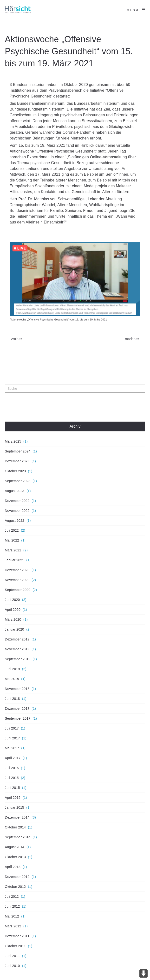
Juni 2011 (12, 956)
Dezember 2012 (17, 877)
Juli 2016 (12, 768)
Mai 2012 (12, 916)
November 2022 (17, 511)
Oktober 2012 (15, 887)
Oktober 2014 (15, 827)
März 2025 (13, 441)
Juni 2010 (12, 966)
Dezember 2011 (17, 936)
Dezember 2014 (17, 817)
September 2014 (18, 837)
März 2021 (13, 550)
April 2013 (13, 867)
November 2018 (17, 689)
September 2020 (18, 590)
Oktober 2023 (15, 471)
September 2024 (18, 451)
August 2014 (15, 847)
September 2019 (18, 659)
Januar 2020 (14, 629)
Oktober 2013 (15, 857)
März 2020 (13, 619)
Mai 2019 (12, 679)
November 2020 (17, 580)
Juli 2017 (12, 728)
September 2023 (18, 481)
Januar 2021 (14, 560)
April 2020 (13, 610)
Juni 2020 (12, 600)
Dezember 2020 (17, 570)
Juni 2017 (12, 738)
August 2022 (15, 521)
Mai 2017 (12, 748)
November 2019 (17, 649)
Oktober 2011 (15, 946)
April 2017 (13, 758)
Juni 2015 (12, 788)
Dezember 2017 (17, 709)
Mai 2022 (12, 540)
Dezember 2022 (17, 501)
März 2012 (13, 926)
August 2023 (15, 491)
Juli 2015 (12, 778)
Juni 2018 (12, 699)
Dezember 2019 (17, 639)
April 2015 (13, 798)
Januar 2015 (14, 807)
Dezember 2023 (17, 461)
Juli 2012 (12, 897)
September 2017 (18, 718)
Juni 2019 (12, 669)
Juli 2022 (12, 530)
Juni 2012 (12, 906)
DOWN (143, 973)
